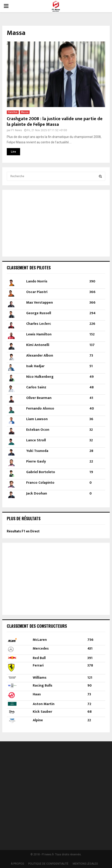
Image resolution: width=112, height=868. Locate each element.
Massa (25, 112)
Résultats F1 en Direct (23, 531)
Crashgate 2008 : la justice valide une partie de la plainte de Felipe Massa (55, 122)
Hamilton (13, 112)
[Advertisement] (35, 222)
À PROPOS (17, 864)
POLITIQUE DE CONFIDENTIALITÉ (48, 864)
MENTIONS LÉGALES (85, 864)
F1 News (17, 130)
